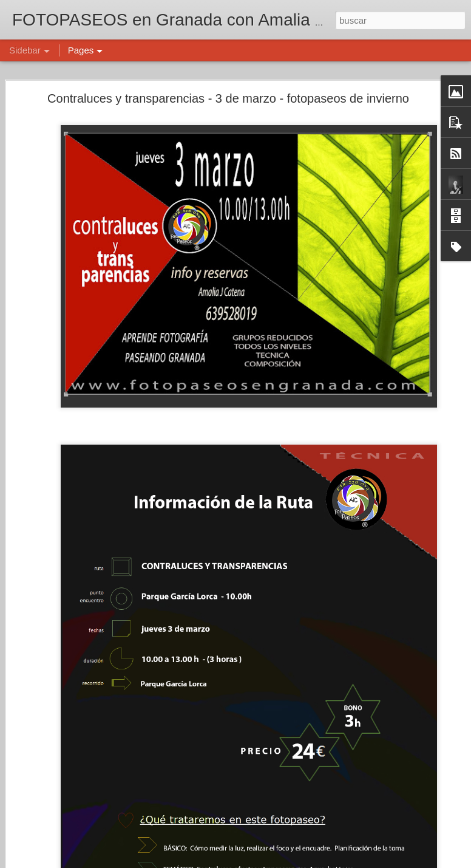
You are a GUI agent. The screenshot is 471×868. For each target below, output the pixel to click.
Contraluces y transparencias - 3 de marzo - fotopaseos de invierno (228, 98)
